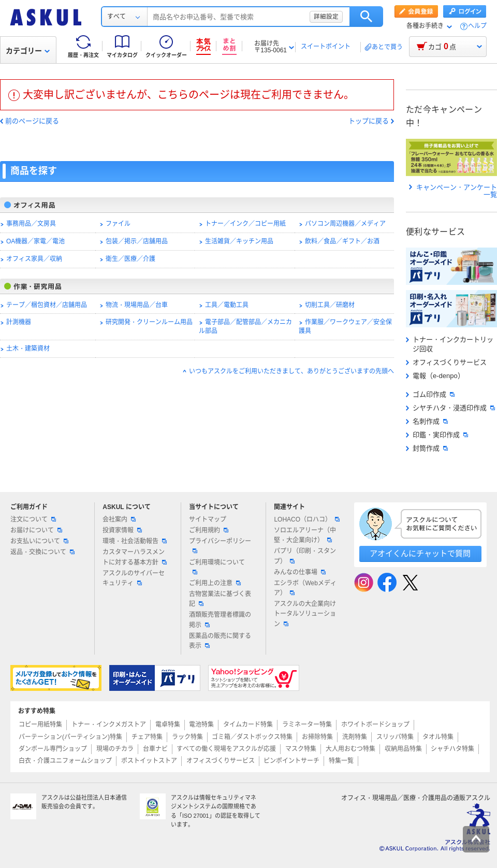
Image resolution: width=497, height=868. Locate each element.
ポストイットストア (149, 761)
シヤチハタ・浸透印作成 (450, 408)
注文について (33, 519)
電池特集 (201, 725)
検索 (366, 17)
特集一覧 (341, 761)
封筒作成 (427, 448)
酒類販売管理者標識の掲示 (220, 620)
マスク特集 (301, 749)
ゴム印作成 (430, 394)
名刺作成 (427, 421)
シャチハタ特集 (452, 749)
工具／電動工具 (227, 305)
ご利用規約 (209, 530)
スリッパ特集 (395, 737)
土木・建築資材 (28, 349)
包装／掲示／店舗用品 (137, 241)
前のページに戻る (32, 121)
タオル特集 (438, 737)
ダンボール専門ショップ (53, 749)
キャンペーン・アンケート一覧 (453, 191)
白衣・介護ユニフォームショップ (65, 761)
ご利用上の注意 (215, 583)
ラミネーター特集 (307, 725)
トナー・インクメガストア (109, 725)
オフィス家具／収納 (34, 259)
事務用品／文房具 (31, 224)
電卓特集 (168, 725)
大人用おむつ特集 (350, 749)
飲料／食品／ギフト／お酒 (342, 241)
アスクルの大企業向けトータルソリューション (305, 614)
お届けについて (36, 530)
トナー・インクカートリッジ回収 (450, 344)
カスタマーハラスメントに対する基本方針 (135, 557)
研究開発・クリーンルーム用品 (149, 322)
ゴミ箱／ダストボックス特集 (252, 737)
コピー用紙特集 (40, 725)
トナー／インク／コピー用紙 (245, 224)
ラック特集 (187, 737)
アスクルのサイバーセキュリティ (134, 578)
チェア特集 (147, 737)
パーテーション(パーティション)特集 (70, 737)
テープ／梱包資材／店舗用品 (47, 305)
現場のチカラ (115, 749)
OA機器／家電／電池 (35, 241)
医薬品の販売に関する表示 (220, 641)
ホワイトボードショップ (375, 725)
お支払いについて (39, 541)
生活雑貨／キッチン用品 (239, 241)
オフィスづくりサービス (446, 362)
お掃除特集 (317, 737)
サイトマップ (208, 519)
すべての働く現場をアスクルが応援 (226, 749)
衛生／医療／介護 (130, 259)
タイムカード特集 (248, 725)
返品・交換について (42, 552)
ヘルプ (477, 26)
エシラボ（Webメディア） (305, 588)
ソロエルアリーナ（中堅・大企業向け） (305, 535)
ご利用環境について (217, 567)
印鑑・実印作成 (437, 435)
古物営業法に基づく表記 (220, 599)
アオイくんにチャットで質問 (420, 553)
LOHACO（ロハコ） (307, 519)
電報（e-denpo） (435, 376)
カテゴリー (28, 51)
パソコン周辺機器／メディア (345, 224)
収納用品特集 (403, 749)
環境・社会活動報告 (135, 541)
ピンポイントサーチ (291, 761)
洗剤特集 (355, 737)
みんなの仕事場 (300, 572)
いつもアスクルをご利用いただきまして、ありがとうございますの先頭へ (291, 371)
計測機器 (19, 322)
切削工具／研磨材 (330, 305)
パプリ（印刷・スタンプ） (305, 556)
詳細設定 (326, 17)
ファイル (118, 224)
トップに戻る (369, 121)
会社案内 (119, 519)
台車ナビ (155, 749)
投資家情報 (122, 530)
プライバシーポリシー (220, 545)
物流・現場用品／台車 (137, 305)
